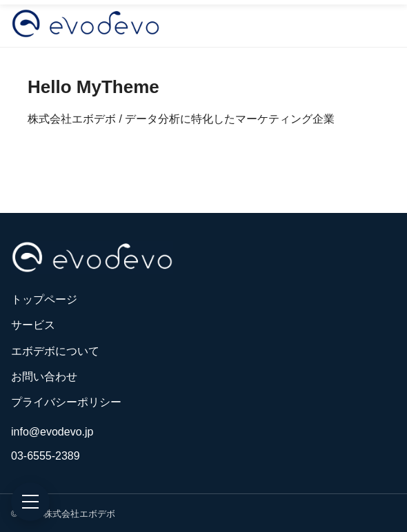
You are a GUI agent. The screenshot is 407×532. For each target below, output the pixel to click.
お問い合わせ (44, 377)
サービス (33, 325)
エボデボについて (55, 351)
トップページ (44, 299)
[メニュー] (30, 502)
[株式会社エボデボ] (86, 23)
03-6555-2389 (46, 456)
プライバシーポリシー (66, 402)
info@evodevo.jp (52, 432)
